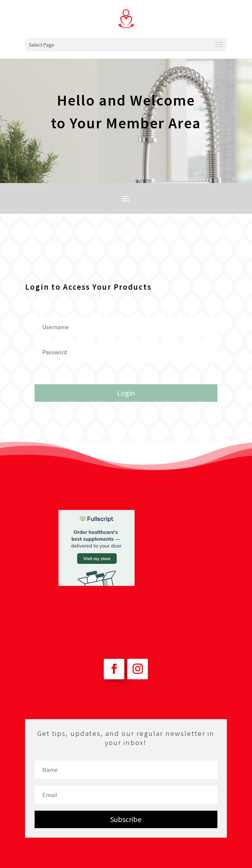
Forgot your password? (56, 373)
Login (126, 393)
